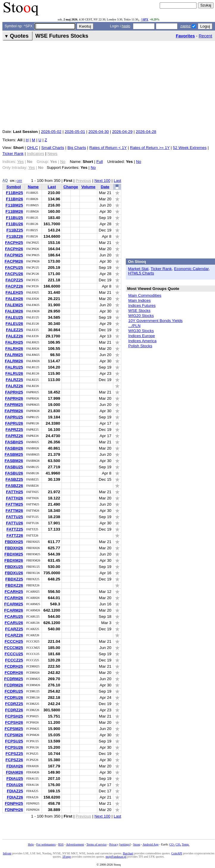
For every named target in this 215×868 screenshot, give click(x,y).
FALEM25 (14, 305)
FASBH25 (14, 442)
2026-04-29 (122, 132)
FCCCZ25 (14, 660)
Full (100, 162)
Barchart (128, 853)
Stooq (137, 844)
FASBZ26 (14, 486)
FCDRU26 (14, 698)
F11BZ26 (15, 236)
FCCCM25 (14, 648)
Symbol (14, 187)
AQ (5, 180)
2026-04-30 (99, 132)
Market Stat (138, 269)
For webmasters (46, 844)
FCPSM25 (14, 729)
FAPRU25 (14, 417)
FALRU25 (14, 367)
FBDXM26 (14, 560)
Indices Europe (142, 336)
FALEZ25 (15, 330)
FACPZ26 (14, 286)
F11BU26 (15, 224)
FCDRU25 (14, 691)
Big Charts (77, 148)
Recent (205, 36)
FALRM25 (14, 355)
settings (125, 844)
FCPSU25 (14, 741)
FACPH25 (14, 243)
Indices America (142, 341)
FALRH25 (14, 342)
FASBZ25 (14, 479)
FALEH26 (14, 299)
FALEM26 (14, 311)
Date (105, 187)
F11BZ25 (15, 230)
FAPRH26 (14, 398)
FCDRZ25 (14, 704)
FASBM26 (14, 461)
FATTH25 (14, 492)
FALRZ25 (14, 380)
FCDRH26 (14, 673)
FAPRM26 (14, 411)
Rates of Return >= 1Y (150, 148)
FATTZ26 (15, 535)
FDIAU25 (15, 779)
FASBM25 (14, 454)
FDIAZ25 (15, 791)
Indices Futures (142, 306)
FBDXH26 (14, 548)
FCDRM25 (14, 679)
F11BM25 (14, 205)
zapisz (185, 26)
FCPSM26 (14, 735)
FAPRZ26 (14, 436)
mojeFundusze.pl (116, 857)
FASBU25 (14, 467)
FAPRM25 (14, 405)
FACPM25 (14, 255)
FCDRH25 (14, 666)
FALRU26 (14, 373)
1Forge (66, 857)
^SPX (144, 19)
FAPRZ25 (14, 430)
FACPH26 (14, 249)
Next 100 (102, 181)
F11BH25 (15, 193)
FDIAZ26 (15, 797)
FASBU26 (14, 473)
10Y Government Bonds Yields (155, 321)
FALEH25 (14, 292)
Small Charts (53, 148)
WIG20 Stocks (141, 316)
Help (31, 844)
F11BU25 (15, 218)
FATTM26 (14, 511)
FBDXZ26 (14, 585)
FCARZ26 (14, 635)
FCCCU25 (14, 654)
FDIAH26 (15, 766)
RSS (61, 844)
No (139, 162)
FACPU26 (14, 274)
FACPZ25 (14, 280)
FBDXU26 (14, 573)
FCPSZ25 (14, 754)
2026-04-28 (146, 132)
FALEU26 (14, 324)
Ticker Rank (13, 154)
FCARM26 (14, 610)
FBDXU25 (14, 567)
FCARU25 (14, 617)
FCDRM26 (14, 685)
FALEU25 (14, 317)
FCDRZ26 (14, 710)
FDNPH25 (14, 803)
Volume (88, 187)
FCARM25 (14, 604)
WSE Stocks (139, 311)
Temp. (186, 844)
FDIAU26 (15, 785)
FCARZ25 (14, 629)
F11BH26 (15, 199)
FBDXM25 (14, 554)
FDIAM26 (15, 772)
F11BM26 (14, 211)
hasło (126, 26)
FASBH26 (14, 448)
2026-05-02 (51, 132)
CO (172, 844)
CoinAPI (177, 853)
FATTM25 (14, 504)
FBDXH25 (14, 542)
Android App (150, 844)
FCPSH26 (14, 722)
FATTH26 (14, 498)
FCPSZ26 (14, 760)
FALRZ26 (14, 386)
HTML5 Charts (141, 273)
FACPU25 (14, 268)
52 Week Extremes (190, 148)
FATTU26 (14, 523)
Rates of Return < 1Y (108, 148)
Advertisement (75, 844)
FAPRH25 (14, 392)
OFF (19, 181)
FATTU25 (14, 517)
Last (117, 181)
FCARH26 (14, 598)
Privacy (114, 844)
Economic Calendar (191, 269)
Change (71, 187)
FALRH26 (14, 349)
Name (33, 187)
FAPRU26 (14, 423)
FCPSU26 (14, 747)
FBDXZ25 (14, 579)
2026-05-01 (75, 132)
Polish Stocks (140, 346)
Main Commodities (145, 295)
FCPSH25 (14, 716)
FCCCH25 (14, 641)
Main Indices (139, 300)
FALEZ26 (15, 336)
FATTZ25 (15, 529)
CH (178, 844)
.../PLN (134, 326)
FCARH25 (14, 592)
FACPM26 (14, 261)
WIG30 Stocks (141, 331)
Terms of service (97, 844)
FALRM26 (14, 361)
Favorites (185, 36)
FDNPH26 (14, 810)
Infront (7, 853)
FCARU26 (14, 623)
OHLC (32, 148)
